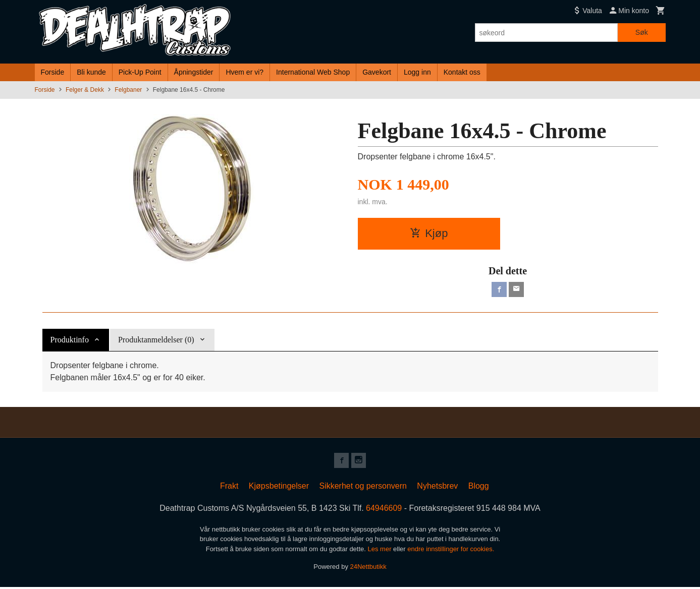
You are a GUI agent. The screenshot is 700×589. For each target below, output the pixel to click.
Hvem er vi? (245, 72)
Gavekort (377, 72)
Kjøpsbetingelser (279, 488)
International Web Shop (313, 72)
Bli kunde (91, 72)
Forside (53, 72)
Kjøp (429, 233)
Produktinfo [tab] (70, 341)
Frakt (229, 488)
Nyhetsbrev (437, 488)
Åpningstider (194, 72)
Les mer (381, 551)
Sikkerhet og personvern (363, 488)
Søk (642, 32)
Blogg (479, 488)
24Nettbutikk (368, 569)
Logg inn (417, 72)
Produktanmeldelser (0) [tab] (156, 341)
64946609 (384, 510)
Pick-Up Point (140, 72)
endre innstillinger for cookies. (451, 551)
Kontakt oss (462, 72)
